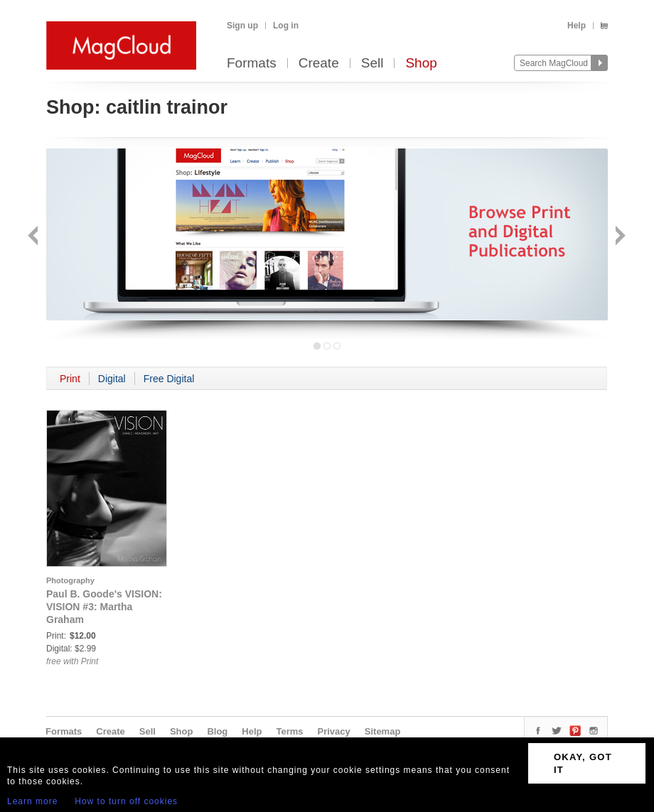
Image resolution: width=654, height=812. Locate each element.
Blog (217, 731)
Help (577, 26)
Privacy (334, 731)
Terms (289, 731)
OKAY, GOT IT (583, 763)
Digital (112, 379)
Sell (372, 64)
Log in (286, 26)
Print (70, 379)
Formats (252, 64)
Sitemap (383, 731)
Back (34, 237)
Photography (70, 580)
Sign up (242, 26)
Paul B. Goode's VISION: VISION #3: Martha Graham (104, 607)
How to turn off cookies (126, 801)
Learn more (32, 801)
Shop (421, 64)
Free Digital (169, 379)
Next (619, 237)
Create (319, 64)
